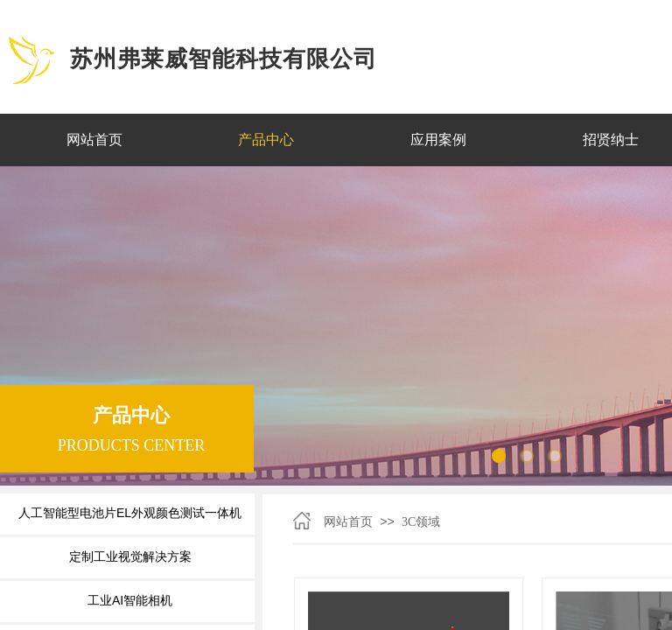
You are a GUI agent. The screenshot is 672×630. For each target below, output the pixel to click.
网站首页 (348, 522)
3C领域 (421, 522)
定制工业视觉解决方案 (130, 556)
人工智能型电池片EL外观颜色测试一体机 (130, 513)
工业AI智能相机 (130, 600)
